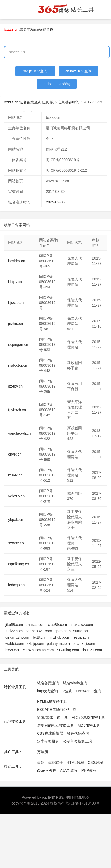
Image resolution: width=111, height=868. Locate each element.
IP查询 (67, 691)
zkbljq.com (35, 644)
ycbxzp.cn (16, 496)
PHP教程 (89, 770)
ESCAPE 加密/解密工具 (57, 710)
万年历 (43, 752)
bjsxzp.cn (16, 303)
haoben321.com (39, 631)
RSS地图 (64, 797)
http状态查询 (47, 691)
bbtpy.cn (15, 282)
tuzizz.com (14, 631)
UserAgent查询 (89, 691)
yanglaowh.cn (20, 433)
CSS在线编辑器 (50, 733)
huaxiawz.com (81, 625)
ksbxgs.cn (16, 585)
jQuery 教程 (47, 770)
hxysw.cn (13, 650)
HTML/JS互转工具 (52, 702)
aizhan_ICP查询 (57, 84)
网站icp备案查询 (40, 29)
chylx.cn (15, 454)
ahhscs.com (36, 625)
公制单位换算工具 (78, 741)
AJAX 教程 (69, 770)
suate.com (82, 631)
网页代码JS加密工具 (88, 717)
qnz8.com (63, 631)
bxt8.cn (39, 637)
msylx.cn (15, 475)
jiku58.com (14, 625)
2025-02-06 (55, 202)
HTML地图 (81, 797)
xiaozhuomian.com (38, 650)
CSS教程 (95, 762)
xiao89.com (58, 625)
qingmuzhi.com (18, 637)
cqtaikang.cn (19, 564)
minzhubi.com (59, 637)
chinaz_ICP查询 (78, 71)
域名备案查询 (48, 683)
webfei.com (15, 644)
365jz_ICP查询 (35, 71)
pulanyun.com (58, 644)
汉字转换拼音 (48, 741)
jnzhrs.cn (16, 324)
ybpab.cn (16, 520)
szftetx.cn (16, 543)
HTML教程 (75, 762)
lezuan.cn (81, 637)
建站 (41, 762)
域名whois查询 (75, 683)
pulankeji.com (84, 644)
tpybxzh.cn (17, 410)
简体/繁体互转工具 (52, 717)
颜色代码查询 (78, 733)
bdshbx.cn (17, 261)
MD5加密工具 (89, 725)
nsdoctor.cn (18, 365)
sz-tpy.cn (15, 386)
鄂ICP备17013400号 (83, 803)
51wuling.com (68, 650)
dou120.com (92, 650)
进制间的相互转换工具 (55, 725)
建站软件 (55, 762)
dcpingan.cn (18, 344)
